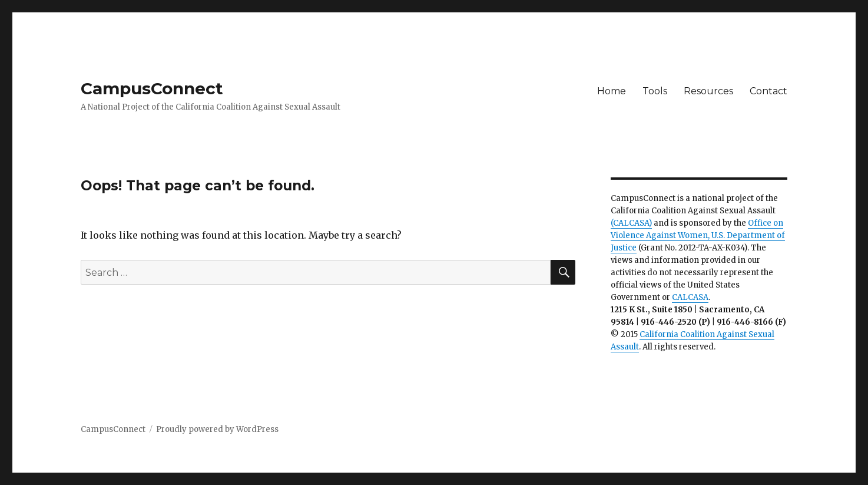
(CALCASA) (631, 223)
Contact (768, 91)
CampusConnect (152, 88)
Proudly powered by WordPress (217, 429)
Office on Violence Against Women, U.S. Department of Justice (698, 235)
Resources (708, 91)
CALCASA (690, 297)
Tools (655, 91)
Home (612, 91)
